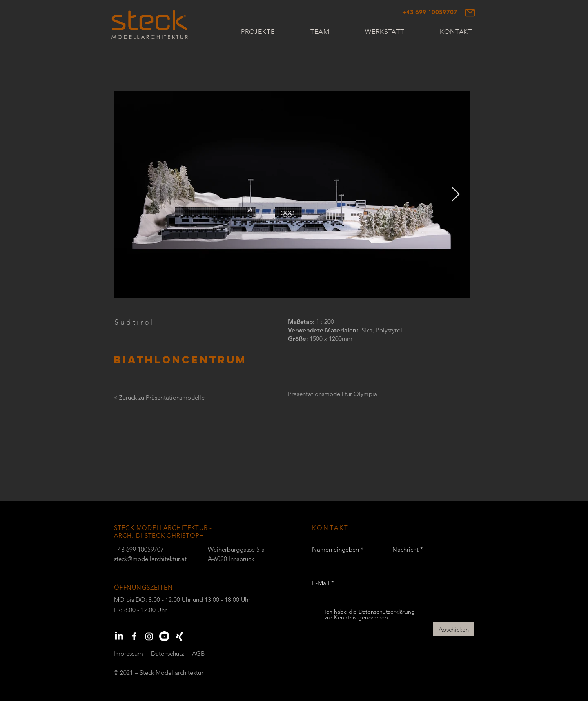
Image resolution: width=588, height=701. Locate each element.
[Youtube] (164, 636)
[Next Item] (455, 195)
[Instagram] (149, 636)
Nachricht (405, 549)
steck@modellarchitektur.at (150, 559)
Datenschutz (167, 653)
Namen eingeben (335, 549)
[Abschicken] (454, 629)
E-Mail (321, 583)
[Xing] (179, 636)
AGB (198, 653)
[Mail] (470, 13)
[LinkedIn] (119, 636)
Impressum (128, 653)
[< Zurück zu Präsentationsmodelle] (159, 398)
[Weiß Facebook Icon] (134, 636)
